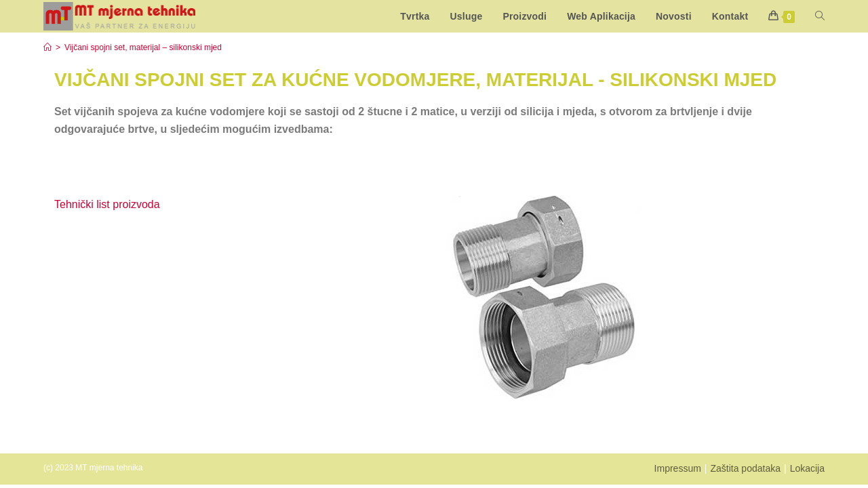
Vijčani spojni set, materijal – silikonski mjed (143, 47)
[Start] (47, 47)
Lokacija (807, 468)
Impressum (678, 468)
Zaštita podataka (745, 468)
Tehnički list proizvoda (107, 204)
